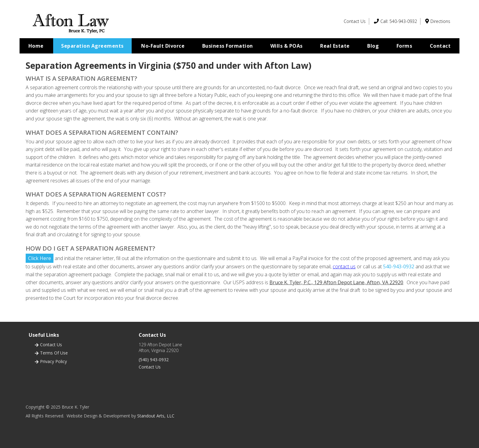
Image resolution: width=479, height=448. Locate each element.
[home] (71, 21)
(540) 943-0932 (154, 360)
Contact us (51, 345)
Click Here (40, 258)
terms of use (54, 353)
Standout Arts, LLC (156, 416)
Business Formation (228, 46)
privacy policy (53, 361)
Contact (440, 46)
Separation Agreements (92, 46)
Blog (373, 46)
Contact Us (150, 367)
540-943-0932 (399, 266)
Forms (404, 46)
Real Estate (335, 46)
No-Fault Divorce (163, 46)
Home (36, 46)
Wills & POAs (287, 46)
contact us (344, 266)
